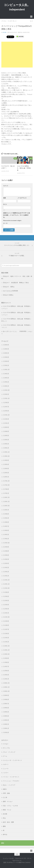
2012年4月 (6, 605)
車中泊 (5, 835)
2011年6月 (6, 633)
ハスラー (6, 773)
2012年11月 (6, 584)
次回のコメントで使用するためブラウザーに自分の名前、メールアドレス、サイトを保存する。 (17, 215)
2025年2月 (6, 365)
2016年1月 (6, 510)
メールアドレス (22, 198)
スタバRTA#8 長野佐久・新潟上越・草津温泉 (24, 168)
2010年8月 (6, 662)
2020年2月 (6, 444)
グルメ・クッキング (9, 752)
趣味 (4, 826)
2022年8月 (6, 403)
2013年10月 (6, 543)
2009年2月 (6, 724)
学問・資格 (6, 793)
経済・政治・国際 (8, 822)
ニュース (6, 769)
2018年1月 (6, 477)
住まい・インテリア (9, 785)
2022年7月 (6, 407)
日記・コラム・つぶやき (10, 806)
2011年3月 (6, 638)
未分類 (5, 814)
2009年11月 (6, 687)
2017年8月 (6, 489)
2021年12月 (6, 415)
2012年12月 (6, 580)
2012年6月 (6, 596)
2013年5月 (6, 559)
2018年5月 (6, 473)
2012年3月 (6, 609)
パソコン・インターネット (9, 21)
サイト (5, 204)
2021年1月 (6, 423)
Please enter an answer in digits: (12, 220)
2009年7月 (6, 704)
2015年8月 (6, 514)
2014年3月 (6, 535)
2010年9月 (6, 658)
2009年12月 (6, 683)
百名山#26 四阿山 (9, 287)
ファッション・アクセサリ (11, 781)
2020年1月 (6, 448)
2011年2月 (6, 642)
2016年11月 (6, 502)
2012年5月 (6, 600)
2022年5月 (6, 411)
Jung (29, 331)
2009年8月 (6, 699)
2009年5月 (6, 712)
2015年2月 (6, 518)
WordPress (10, 862)
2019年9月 (6, 460)
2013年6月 (6, 555)
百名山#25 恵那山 (8, 295)
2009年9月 (6, 695)
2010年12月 (6, 646)
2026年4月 (6, 345)
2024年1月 (6, 386)
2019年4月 (6, 464)
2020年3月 (6, 440)
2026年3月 (6, 349)
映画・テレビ (7, 810)
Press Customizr (26, 862)
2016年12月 (6, 497)
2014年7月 (6, 526)
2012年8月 (6, 592)
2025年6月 (6, 357)
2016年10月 (6, 506)
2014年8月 (6, 522)
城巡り (5, 789)
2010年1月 (6, 679)
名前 (4, 198)
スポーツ (6, 764)
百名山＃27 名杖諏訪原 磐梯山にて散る (16, 283)
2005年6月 (6, 732)
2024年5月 (6, 374)
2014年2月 (6, 539)
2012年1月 (6, 613)
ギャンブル (6, 748)
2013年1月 (6, 576)
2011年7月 (6, 629)
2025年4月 (6, 361)
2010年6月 (6, 671)
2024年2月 (6, 382)
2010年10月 (6, 654)
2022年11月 (6, 398)
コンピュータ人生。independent (17, 7)
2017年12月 (6, 481)
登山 (4, 818)
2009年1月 (6, 728)
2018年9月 (6, 469)
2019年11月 (6, 452)
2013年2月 (6, 572)
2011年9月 (6, 621)
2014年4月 (6, 530)
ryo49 (5, 32)
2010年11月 (6, 650)
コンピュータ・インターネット (13, 760)
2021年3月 (6, 419)
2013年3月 (6, 568)
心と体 (5, 797)
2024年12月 (6, 370)
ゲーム (5, 756)
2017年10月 (6, 485)
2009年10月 (6, 691)
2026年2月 (6, 353)
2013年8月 (6, 551)
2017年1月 (6, 493)
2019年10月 (6, 456)
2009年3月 (6, 720)
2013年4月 (6, 563)
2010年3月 (6, 675)
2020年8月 (6, 431)
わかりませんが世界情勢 (10, 291)
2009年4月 (6, 716)
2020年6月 (6, 436)
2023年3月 (6, 394)
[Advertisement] (17, 55)
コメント (6, 186)
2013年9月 (6, 547)
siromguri (6, 744)
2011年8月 (6, 625)
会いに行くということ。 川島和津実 (15, 331)
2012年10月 (6, 588)
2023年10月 (6, 390)
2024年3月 (6, 378)
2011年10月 (6, 617)
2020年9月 (6, 427)
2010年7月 (6, 666)
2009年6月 (6, 708)
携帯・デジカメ (8, 802)
